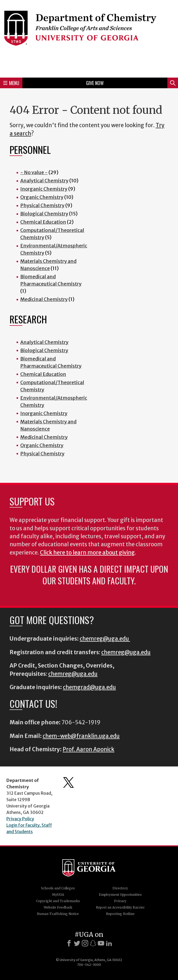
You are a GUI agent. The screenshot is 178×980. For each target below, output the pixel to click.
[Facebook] (69, 943)
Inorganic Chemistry (44, 189)
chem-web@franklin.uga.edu (81, 736)
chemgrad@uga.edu (89, 687)
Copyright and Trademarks (58, 901)
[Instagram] (85, 943)
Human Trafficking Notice (58, 914)
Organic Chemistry (42, 197)
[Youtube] (101, 943)
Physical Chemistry (42, 205)
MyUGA (58, 895)
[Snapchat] (93, 943)
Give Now (95, 83)
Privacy (120, 901)
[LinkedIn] (109, 943)
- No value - (34, 172)
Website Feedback (58, 907)
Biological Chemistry (44, 214)
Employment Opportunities (120, 895)
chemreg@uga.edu (105, 639)
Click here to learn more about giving (87, 553)
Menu (11, 83)
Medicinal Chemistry (44, 299)
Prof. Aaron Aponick (88, 749)
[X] (77, 943)
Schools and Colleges (58, 888)
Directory (120, 888)
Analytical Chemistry (44, 181)
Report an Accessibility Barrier (120, 907)
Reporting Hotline (120, 914)
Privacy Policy (20, 819)
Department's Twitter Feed (68, 782)
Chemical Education (43, 222)
